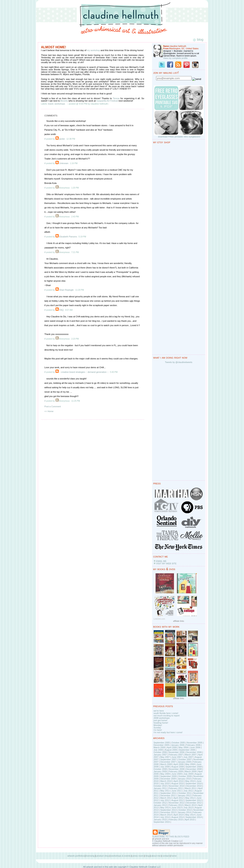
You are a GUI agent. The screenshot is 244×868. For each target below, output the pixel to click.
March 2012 (166, 798)
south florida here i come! (166, 713)
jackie (62, 139)
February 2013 (176, 805)
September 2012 (194, 800)
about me (156, 856)
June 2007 (177, 757)
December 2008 (194, 769)
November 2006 (176, 752)
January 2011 (160, 788)
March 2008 (166, 764)
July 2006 (158, 750)
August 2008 (177, 767)
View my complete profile (175, 58)
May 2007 (165, 757)
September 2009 (168, 776)
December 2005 (161, 745)
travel (51, 104)
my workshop (93, 50)
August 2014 (177, 817)
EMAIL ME (161, 561)
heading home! (161, 723)
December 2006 (194, 752)
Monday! (158, 725)
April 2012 (178, 798)
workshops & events (121, 856)
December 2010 (194, 786)
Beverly (64, 101)
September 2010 (194, 783)
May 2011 (165, 791)
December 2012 (194, 803)
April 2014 (178, 815)
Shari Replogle (66, 290)
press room (138, 856)
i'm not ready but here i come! (168, 732)
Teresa (116, 98)
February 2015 (176, 820)
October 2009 (185, 776)
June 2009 (177, 774)
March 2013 (191, 805)
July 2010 (165, 783)
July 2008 (165, 767)
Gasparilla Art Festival (107, 101)
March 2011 (191, 788)
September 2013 (168, 810)
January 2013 (160, 805)
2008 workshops (162, 718)
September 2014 (194, 817)
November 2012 (176, 803)
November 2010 (176, 786)
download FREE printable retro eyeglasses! (179, 137)
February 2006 (193, 745)
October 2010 (160, 786)
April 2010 (178, 781)
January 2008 (184, 762)
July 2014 (165, 817)
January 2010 (184, 779)
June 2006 (195, 747)
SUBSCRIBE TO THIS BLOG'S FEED (171, 837)
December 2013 (168, 812)
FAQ (61, 310)
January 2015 (160, 820)
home (174, 856)
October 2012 (160, 803)
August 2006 (171, 750)
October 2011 (185, 793)
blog (147, 856)
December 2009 (168, 779)
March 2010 (166, 781)
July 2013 (188, 808)
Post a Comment (53, 406)
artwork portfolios (76, 856)
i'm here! (158, 730)
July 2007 (188, 757)
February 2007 (176, 755)
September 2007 (168, 759)
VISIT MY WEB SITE (166, 564)
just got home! (161, 720)
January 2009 (160, 771)
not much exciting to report (167, 716)
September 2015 (162, 822)
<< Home (49, 411)
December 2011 (168, 795)
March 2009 (191, 771)
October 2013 (185, 810)
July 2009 (188, 774)
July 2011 (188, 791)
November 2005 (195, 743)
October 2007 (185, 759)
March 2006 (159, 747)
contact (166, 856)
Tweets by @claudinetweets (179, 362)
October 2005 (178, 743)
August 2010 (177, 783)
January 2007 (160, 755)
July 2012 (165, 800)
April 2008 (178, 764)
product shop (103, 856)
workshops (60, 104)
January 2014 (184, 812)
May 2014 (190, 815)
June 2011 (177, 791)
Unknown (64, 163)
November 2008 (176, 769)
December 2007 (168, 762)
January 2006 (178, 745)
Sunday (157, 728)
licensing (90, 856)
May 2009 (165, 774)
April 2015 (190, 820)
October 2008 (160, 769)
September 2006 (187, 750)
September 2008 (194, 767)
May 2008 (190, 764)
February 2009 (176, 771)
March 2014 (166, 815)
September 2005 (162, 743)
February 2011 (176, 788)
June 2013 (177, 808)
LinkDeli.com (159, 619)
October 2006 (160, 752)
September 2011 (168, 793)
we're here (159, 711)
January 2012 (184, 795)
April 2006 (172, 747)
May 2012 (190, 798)
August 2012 (177, 800)
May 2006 (184, 747)
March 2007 (191, 755)
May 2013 (165, 808)
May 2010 (190, 781)
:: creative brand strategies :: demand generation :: (84, 372)
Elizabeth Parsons (68, 237)
